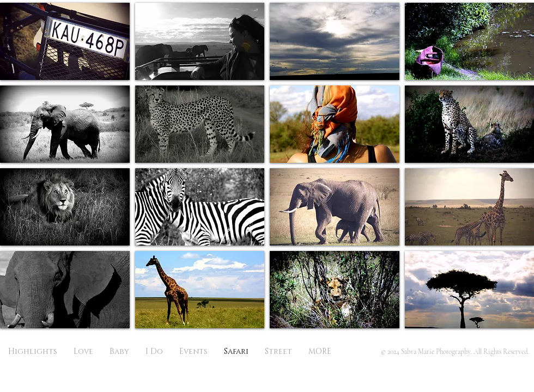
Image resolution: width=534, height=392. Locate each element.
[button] (65, 41)
